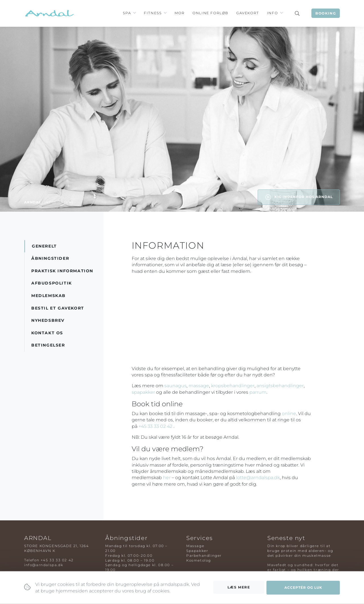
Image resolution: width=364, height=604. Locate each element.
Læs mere (239, 592)
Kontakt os (47, 333)
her (167, 478)
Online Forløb (210, 13)
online (289, 414)
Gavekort (248, 13)
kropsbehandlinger (233, 386)
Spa (127, 13)
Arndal (33, 202)
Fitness (153, 13)
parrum (258, 392)
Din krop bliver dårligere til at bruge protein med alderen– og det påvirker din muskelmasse (300, 551)
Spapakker (197, 551)
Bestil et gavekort (58, 308)
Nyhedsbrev (48, 320)
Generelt (44, 246)
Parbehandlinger (204, 555)
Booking (326, 13)
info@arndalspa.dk (44, 565)
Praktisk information (62, 271)
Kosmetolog (199, 560)
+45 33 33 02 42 (156, 426)
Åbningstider (50, 258)
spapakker (143, 392)
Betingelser (48, 345)
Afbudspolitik (52, 283)
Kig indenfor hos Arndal (299, 197)
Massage (195, 546)
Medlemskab (48, 296)
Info (272, 13)
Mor (180, 13)
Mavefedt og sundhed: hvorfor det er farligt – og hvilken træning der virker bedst (303, 570)
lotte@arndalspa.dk (258, 478)
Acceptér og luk (303, 592)
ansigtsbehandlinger (280, 386)
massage (199, 386)
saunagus (175, 386)
